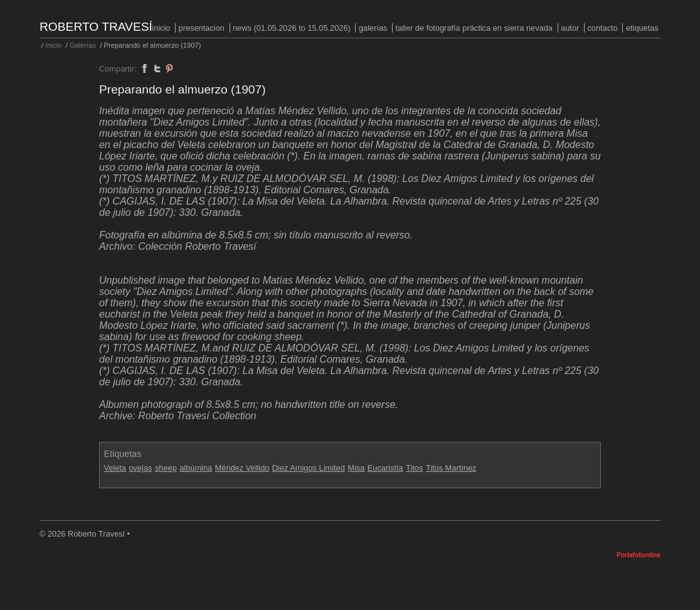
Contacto (602, 28)
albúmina (196, 468)
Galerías (373, 28)
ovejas (140, 468)
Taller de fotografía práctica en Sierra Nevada (474, 28)
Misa (356, 468)
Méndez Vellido (242, 468)
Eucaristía (385, 468)
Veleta (115, 468)
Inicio (161, 28)
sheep (166, 468)
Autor (570, 28)
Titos (414, 468)
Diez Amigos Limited (309, 468)
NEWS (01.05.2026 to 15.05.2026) (292, 28)
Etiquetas (642, 28)
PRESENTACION (202, 28)
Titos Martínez (451, 468)
